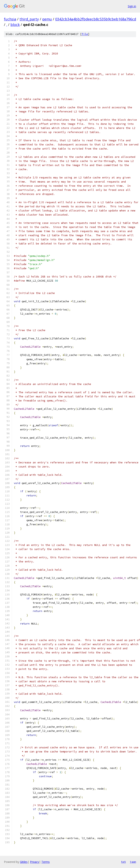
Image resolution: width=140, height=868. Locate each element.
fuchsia (10, 19)
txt (123, 862)
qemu (47, 19)
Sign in (132, 6)
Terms (46, 862)
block (15, 25)
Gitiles (24, 862)
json (133, 862)
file (85, 34)
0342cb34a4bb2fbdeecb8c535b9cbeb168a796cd (96, 19)
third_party (29, 19)
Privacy (35, 862)
